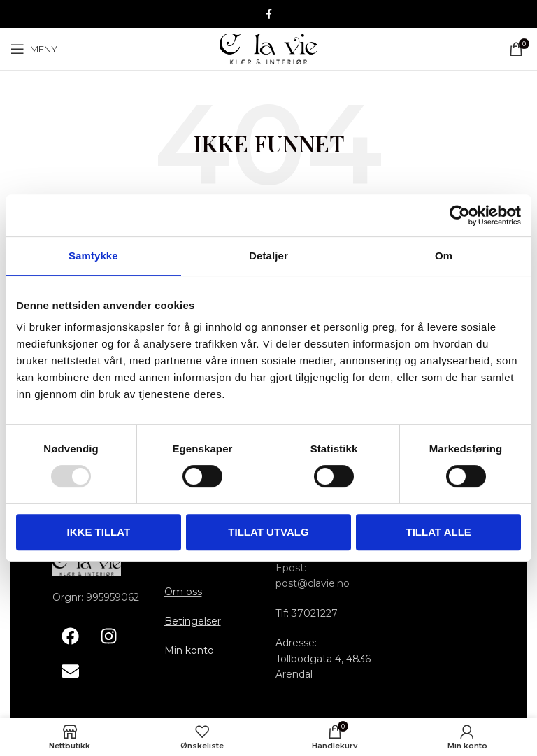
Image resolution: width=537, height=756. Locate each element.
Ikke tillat (99, 532)
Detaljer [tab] (268, 256)
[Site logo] (268, 48)
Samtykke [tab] (93, 256)
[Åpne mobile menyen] (34, 49)
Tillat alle (439, 532)
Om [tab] (444, 256)
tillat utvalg (268, 532)
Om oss (183, 592)
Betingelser (193, 621)
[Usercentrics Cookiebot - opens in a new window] (460, 215)
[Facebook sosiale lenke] (269, 14)
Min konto (189, 650)
